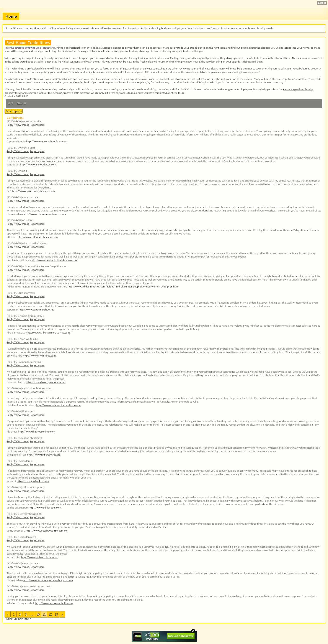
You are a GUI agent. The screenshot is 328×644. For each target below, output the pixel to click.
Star (22, 103)
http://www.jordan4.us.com (33, 481)
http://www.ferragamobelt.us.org (54, 603)
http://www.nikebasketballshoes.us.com (54, 260)
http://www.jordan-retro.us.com (40, 557)
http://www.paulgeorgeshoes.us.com (33, 191)
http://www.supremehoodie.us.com (47, 141)
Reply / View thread (18, 125)
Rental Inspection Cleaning (298, 89)
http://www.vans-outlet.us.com (38, 164)
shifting (178, 62)
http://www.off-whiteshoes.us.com (38, 237)
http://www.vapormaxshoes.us (36, 310)
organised (117, 79)
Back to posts (14, 111)
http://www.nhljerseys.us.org (44, 455)
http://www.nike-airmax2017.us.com (49, 333)
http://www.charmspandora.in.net (46, 382)
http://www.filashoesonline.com (37, 432)
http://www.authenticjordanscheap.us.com (48, 580)
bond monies (76, 82)
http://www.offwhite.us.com (39, 356)
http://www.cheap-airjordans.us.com (45, 214)
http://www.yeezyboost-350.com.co (46, 531)
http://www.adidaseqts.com (45, 508)
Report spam (37, 125)
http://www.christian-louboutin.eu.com (59, 405)
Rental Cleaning (301, 69)
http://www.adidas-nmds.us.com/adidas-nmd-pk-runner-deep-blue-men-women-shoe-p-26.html (123, 286)
